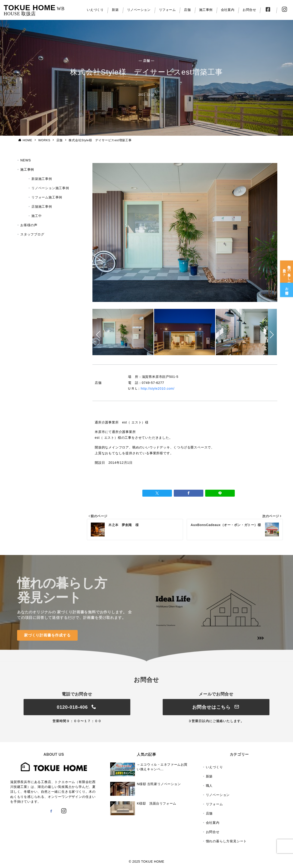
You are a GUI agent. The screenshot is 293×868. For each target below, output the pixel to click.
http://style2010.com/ (158, 389)
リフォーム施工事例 (47, 197)
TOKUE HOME (30, 8)
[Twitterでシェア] (157, 493)
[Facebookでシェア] (189, 493)
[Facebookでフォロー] (51, 811)
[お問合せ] (287, 287)
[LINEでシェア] (220, 493)
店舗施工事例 (42, 207)
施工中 (37, 216)
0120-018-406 (77, 707)
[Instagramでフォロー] (64, 811)
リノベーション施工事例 (50, 188)
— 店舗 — (146, 61)
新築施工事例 (42, 179)
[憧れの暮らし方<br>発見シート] (287, 269)
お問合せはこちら (216, 707)
